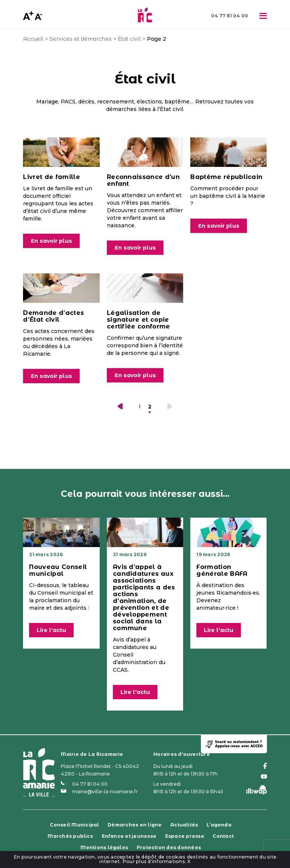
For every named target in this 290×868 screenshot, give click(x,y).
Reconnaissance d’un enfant (143, 180)
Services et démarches (81, 39)
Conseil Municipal (74, 825)
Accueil (33, 39)
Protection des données (169, 847)
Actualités (184, 825)
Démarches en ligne (135, 825)
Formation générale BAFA (222, 570)
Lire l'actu (51, 630)
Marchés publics (70, 836)
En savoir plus (51, 241)
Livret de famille (51, 177)
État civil (129, 39)
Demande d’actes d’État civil (53, 316)
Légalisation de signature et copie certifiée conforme (139, 320)
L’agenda (219, 825)
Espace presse (185, 836)
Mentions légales (104, 847)
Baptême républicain (226, 177)
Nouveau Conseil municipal (58, 570)
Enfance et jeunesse (129, 836)
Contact (223, 836)
